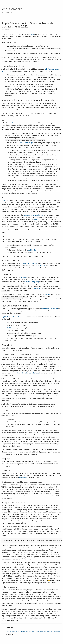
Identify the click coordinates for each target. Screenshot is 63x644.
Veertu (15, 123)
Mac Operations (12, 9)
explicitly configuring (32, 282)
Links (8, 13)
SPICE (9, 328)
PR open (36, 219)
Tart (30, 239)
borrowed (37, 288)
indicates (47, 294)
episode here (24, 478)
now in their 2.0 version (29, 263)
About (3, 13)
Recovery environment (9, 284)
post (32, 34)
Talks (11, 13)
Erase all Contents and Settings (28, 373)
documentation (40, 266)
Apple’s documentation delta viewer (14, 317)
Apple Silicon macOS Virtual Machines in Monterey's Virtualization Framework (34, 632)
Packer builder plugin (26, 143)
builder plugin (33, 250)
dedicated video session (49, 309)
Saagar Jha (24, 277)
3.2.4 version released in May (34, 215)
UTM (3, 200)
